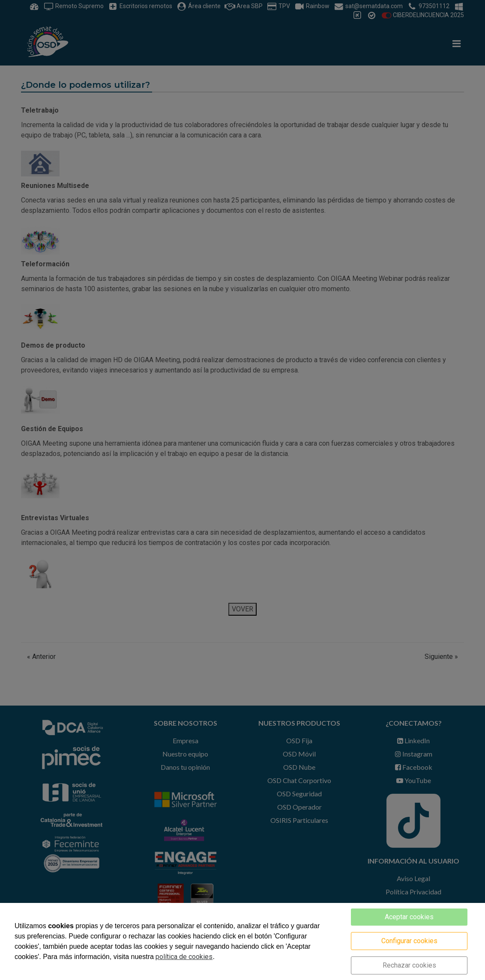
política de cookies (184, 957)
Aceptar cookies (409, 917)
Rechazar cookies (409, 965)
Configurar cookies (409, 941)
